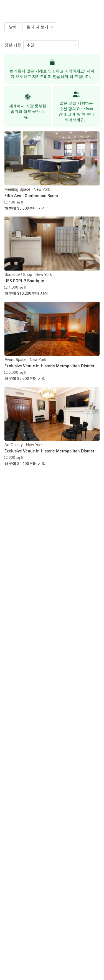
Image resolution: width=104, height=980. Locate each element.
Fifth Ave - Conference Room (31, 195)
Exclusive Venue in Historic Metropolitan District (49, 366)
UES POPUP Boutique (24, 281)
